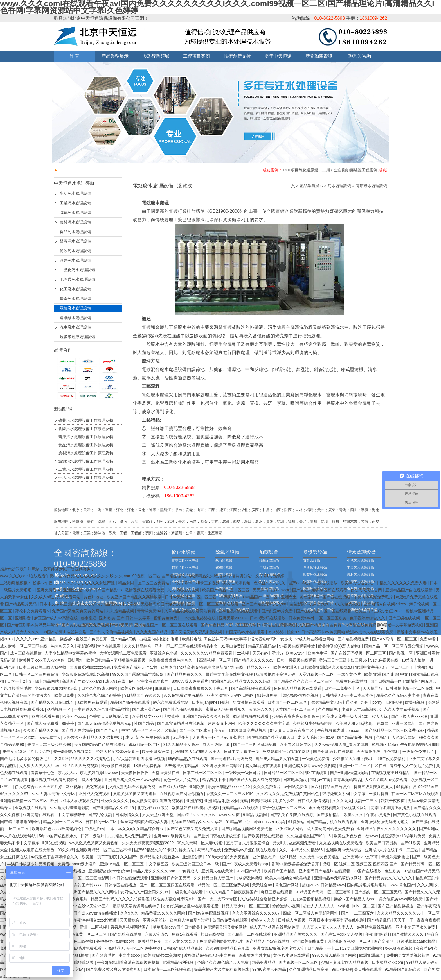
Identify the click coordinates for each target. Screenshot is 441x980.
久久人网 (425, 885)
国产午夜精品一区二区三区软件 (229, 625)
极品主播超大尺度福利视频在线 (222, 969)
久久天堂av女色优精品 (320, 857)
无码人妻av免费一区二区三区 (81, 934)
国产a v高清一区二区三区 (395, 639)
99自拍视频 (342, 969)
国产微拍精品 (329, 815)
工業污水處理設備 (75, 203)
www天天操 (122, 625)
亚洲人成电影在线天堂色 (33, 850)
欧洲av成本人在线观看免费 (75, 801)
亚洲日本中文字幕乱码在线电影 (337, 920)
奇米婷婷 (276, 632)
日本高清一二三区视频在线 (168, 969)
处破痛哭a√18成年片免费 (404, 836)
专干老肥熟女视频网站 (73, 752)
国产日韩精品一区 (387, 681)
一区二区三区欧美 (331, 618)
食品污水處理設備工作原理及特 (86, 445)
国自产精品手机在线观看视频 (332, 822)
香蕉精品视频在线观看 (239, 611)
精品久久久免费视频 (81, 766)
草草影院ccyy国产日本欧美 (177, 927)
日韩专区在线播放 (121, 885)
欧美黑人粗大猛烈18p (355, 723)
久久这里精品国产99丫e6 (309, 836)
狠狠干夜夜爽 (393, 801)
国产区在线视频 (337, 597)
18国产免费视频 (148, 766)
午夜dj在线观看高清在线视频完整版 (129, 962)
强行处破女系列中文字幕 (345, 794)
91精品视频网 (256, 815)
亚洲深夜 (194, 801)
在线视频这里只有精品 (391, 773)
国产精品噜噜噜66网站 (20, 822)
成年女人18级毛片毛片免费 (27, 752)
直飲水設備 (312, 561)
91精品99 (234, 822)
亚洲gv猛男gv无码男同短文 (385, 822)
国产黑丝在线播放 (126, 934)
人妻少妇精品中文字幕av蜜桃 (71, 653)
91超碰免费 (267, 695)
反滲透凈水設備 (315, 568)
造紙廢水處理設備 (75, 318)
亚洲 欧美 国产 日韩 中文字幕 (125, 618)
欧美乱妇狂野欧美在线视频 (196, 808)
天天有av (261, 653)
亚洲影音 (23, 618)
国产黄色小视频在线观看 (415, 815)
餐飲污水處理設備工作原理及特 (86, 429)
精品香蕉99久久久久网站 (164, 913)
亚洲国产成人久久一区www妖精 (133, 780)
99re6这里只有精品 (270, 969)
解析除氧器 (224, 568)
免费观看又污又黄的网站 (226, 927)
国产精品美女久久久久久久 (389, 878)
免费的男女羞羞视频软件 (408, 955)
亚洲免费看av (49, 590)
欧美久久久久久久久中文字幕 (265, 723)
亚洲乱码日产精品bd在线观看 (325, 871)
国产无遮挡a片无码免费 (232, 759)
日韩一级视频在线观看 (297, 660)
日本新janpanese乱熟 (211, 702)
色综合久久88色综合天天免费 (223, 962)
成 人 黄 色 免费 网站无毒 (148, 737)
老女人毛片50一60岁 (317, 737)
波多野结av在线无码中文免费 (210, 955)
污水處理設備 (339, 186)
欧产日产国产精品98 (104, 590)
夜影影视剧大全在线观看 (100, 646)
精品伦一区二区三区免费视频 (224, 885)
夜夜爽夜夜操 (429, 920)
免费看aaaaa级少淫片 (77, 864)
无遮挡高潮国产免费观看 (163, 604)
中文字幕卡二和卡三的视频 (197, 583)
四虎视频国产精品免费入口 (271, 737)
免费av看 (428, 639)
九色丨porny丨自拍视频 (382, 702)
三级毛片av (94, 829)
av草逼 (344, 906)
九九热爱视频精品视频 (311, 899)
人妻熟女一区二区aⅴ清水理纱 (219, 737)
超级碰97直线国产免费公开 (84, 639)
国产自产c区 (108, 730)
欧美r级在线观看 (116, 766)
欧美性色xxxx (75, 716)
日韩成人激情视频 (314, 801)
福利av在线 (321, 780)
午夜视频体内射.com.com (340, 730)
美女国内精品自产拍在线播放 (100, 744)
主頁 (291, 186)
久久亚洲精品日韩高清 (309, 969)
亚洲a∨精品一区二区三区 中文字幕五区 (134, 864)
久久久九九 (342, 801)
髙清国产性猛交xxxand (82, 681)
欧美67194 (296, 653)
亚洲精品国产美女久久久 (296, 934)
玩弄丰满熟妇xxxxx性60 (229, 787)
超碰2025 (310, 885)
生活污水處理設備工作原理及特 (86, 477)
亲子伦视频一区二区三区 (284, 808)
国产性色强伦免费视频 (183, 709)
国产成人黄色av (147, 709)
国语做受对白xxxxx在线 (91, 667)
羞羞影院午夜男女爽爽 (310, 604)
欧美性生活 (318, 653)
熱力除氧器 (224, 561)
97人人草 (380, 716)
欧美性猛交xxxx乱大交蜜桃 (156, 716)
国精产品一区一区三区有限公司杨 (394, 646)
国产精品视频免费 (354, 639)
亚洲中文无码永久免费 (416, 927)
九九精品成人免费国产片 (130, 836)
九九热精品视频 (121, 611)
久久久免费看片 (267, 787)
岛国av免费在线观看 (231, 920)
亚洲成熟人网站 (290, 829)
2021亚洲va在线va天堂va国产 (84, 906)
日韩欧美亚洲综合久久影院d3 (327, 667)
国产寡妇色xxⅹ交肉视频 (342, 934)
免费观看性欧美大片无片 (222, 941)
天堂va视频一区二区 (317, 674)
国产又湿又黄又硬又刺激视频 (197, 632)
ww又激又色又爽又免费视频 (94, 843)
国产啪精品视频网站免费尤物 (247, 829)
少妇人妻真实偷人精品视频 (345, 962)
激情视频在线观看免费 (145, 590)
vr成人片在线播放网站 (316, 639)
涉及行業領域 (156, 56)
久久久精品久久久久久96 (399, 913)
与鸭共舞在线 (210, 850)
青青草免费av (149, 611)
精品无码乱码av (263, 646)
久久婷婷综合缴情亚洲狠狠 (264, 899)
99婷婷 (68, 723)
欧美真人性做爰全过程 (190, 920)
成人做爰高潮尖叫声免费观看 (158, 801)
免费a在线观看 (185, 934)
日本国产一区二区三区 (288, 702)
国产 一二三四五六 (358, 913)
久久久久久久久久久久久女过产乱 (86, 583)
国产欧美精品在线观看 (264, 836)
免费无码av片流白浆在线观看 (250, 850)
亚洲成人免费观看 (95, 794)
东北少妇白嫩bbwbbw (99, 773)
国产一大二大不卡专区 (218, 899)
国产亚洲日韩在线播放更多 (218, 836)
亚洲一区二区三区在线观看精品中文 (187, 646)
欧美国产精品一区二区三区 (226, 590)
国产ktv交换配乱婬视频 (209, 913)
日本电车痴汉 (296, 780)
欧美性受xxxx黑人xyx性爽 (42, 660)
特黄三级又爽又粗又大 (374, 787)
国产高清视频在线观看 (251, 688)
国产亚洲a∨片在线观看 (334, 752)
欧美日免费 (65, 695)
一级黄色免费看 (316, 759)
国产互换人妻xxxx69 (409, 716)
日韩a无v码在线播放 (268, 618)
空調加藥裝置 (269, 568)
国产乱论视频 (101, 815)
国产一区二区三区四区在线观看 (167, 885)
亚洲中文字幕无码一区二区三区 (383, 667)
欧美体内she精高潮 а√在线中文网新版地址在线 (202, 667)
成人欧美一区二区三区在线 (24, 646)
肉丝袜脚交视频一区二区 (350, 941)
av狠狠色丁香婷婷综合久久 (55, 857)
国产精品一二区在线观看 (250, 934)
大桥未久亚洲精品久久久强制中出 (93, 737)
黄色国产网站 (287, 885)
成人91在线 (116, 681)
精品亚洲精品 (264, 962)
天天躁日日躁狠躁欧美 (75, 962)
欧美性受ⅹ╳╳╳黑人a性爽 (340, 646)
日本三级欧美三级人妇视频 (43, 667)
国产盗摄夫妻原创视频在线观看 (320, 590)
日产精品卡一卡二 (324, 948)
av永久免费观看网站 (171, 702)
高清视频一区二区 (215, 660)
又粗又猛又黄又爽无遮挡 (135, 794)
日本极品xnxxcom (388, 962)
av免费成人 (189, 871)
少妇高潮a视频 (250, 878)
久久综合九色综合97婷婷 (100, 695)
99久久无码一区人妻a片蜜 (200, 843)
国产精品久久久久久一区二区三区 (303, 681)
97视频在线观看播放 (297, 646)
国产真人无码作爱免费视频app (105, 723)
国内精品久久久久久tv (197, 815)
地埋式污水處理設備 (77, 279)
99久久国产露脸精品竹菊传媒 (138, 674)
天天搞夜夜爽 (369, 752)
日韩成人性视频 (292, 920)
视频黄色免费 (166, 618)
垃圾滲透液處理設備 (77, 337)
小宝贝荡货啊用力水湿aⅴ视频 (139, 759)
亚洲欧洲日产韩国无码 (171, 878)
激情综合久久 (261, 709)
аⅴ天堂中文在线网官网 (149, 681)
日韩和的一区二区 (102, 822)
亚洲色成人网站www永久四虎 (310, 766)
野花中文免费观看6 (32, 611)
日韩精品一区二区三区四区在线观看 (296, 773)
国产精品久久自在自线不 (53, 702)
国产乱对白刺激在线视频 (292, 815)
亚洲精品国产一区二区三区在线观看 (166, 625)
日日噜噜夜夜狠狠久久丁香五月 (201, 688)
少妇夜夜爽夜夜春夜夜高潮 (296, 716)
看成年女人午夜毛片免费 (412, 766)
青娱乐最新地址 (396, 857)
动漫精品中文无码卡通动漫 (334, 702)
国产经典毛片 (104, 955)
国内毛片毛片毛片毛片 (367, 885)
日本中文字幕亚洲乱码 (60, 604)
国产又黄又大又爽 (181, 941)
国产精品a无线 (124, 639)
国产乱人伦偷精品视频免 (112, 632)
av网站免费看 (296, 787)
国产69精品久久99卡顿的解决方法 (165, 850)
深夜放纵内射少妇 (255, 955)
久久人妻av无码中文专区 (54, 794)
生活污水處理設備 (75, 193)
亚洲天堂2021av (233, 618)
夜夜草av (424, 948)
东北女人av (68, 773)
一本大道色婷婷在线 (199, 618)
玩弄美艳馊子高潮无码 (276, 674)
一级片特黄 (379, 794)
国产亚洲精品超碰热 (396, 906)
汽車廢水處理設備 (75, 327)
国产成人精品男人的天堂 (278, 759)
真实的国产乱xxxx (86, 885)
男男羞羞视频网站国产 (130, 927)
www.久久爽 (230, 815)
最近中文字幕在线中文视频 (230, 674)
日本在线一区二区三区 (203, 773)
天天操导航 (373, 688)
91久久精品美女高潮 (182, 744)
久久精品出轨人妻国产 (214, 878)
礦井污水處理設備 (75, 260)
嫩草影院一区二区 (145, 744)
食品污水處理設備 (75, 232)
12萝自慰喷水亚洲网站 (362, 948)
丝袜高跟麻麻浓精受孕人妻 (145, 822)
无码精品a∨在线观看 (241, 808)
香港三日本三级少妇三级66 (344, 660)
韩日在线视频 (213, 934)
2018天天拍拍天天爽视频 (228, 857)
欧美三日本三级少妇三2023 (379, 611)
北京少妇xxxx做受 (153, 808)
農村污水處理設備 (75, 222)
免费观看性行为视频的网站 (287, 752)
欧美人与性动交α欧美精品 (289, 878)
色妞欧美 (393, 871)
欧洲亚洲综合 (372, 955)
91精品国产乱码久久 (403, 969)
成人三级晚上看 (217, 744)
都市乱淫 (89, 618)
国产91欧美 (411, 843)
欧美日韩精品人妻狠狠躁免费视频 (116, 660)
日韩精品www (333, 885)
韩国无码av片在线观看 (246, 632)
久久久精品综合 (138, 646)
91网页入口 (230, 597)
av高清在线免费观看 (363, 625)
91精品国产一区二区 (260, 597)
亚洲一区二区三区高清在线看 (213, 604)
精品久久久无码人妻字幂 (399, 695)
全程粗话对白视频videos (385, 604)
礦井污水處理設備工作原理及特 (86, 420)
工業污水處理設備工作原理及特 (86, 469)
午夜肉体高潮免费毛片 (374, 597)
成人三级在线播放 (26, 653)
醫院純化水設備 (315, 575)
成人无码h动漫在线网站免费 (275, 927)
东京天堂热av (157, 934)
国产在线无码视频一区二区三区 (359, 653)
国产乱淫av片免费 (278, 611)
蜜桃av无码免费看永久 (226, 709)
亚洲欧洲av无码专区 (344, 850)
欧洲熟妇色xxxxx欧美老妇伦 (57, 829)
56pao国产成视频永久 (59, 836)
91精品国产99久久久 (143, 695)
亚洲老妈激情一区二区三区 (24, 801)
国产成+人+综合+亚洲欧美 (182, 787)
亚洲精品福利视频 (179, 962)
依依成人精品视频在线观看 (298, 688)
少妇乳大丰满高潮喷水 (362, 709)
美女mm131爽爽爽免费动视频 (241, 730)
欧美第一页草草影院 (100, 857)
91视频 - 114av (385, 744)
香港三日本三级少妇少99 (50, 744)
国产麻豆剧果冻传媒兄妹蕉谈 (33, 625)
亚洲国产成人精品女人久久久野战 (241, 681)
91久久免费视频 (347, 604)
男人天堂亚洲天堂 (158, 815)
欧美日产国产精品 (280, 871)
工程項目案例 (197, 56)
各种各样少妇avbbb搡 (116, 941)
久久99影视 (329, 709)
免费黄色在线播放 (352, 681)
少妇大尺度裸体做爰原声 (118, 752)
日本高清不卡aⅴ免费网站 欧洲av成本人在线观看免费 (348, 632)
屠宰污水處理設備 (75, 298)
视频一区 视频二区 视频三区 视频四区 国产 (360, 864)
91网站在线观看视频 (277, 625)
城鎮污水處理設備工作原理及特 (86, 461)
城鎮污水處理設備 (75, 212)
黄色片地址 (94, 597)
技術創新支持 (237, 56)
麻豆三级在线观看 (277, 892)
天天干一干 (404, 920)
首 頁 (74, 56)
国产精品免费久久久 (185, 674)
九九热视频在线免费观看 (341, 843)
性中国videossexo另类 (266, 822)
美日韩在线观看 (368, 969)
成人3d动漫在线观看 (263, 766)
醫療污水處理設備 (75, 241)
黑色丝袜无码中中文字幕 (226, 639)
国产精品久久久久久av (254, 660)
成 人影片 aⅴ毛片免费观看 (79, 948)
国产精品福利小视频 (355, 737)
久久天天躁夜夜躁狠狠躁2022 (148, 843)
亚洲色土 (289, 597)
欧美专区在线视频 (137, 688)
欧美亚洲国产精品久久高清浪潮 (135, 597)
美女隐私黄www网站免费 (401, 899)
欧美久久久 (354, 815)
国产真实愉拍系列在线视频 (181, 723)
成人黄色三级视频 (78, 941)
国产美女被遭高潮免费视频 (86, 625)
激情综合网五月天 (422, 681)
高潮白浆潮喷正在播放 (391, 808)
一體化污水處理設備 (77, 270)
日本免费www (301, 618)
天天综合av (263, 885)
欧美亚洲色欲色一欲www (356, 836)
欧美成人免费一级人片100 (346, 716)
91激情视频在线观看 (251, 716)
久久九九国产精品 (152, 632)
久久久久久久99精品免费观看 (207, 653)
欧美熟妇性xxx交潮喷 (163, 955)
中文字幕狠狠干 (72, 815)
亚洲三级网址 (404, 723)
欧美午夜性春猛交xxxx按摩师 (92, 920)
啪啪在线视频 (55, 843)
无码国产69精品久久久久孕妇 (197, 822)
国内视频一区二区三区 (299, 962)
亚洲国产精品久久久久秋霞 (206, 716)
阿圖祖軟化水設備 (185, 568)
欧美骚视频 (415, 702)
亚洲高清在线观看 (39, 815)
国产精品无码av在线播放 (268, 941)
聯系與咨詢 (360, 56)
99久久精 (66, 850)
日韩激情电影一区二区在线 (410, 688)
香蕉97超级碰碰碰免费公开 (296, 864)
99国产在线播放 (368, 871)
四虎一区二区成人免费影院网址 (311, 913)
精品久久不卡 (259, 667)
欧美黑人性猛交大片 (359, 583)
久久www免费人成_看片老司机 (342, 744)
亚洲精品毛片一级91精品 (275, 857)
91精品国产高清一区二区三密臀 (324, 892)
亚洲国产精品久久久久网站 (94, 892)
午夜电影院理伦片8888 (420, 744)
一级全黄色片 (350, 674)
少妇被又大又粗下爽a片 (354, 759)
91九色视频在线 (385, 660)
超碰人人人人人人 (319, 906)
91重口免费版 (233, 646)
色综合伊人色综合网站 (396, 737)
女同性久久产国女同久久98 (145, 892)
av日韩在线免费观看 (131, 878)
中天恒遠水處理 (70, 183)
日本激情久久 (128, 815)
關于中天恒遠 (278, 56)
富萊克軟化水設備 (185, 561)
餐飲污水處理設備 (75, 251)
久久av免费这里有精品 (184, 695)
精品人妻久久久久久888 (155, 871)
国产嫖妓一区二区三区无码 (379, 892)
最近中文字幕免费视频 (404, 625)
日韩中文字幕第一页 (242, 752)
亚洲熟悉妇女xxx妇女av (110, 871)
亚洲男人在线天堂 (218, 871)
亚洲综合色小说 (164, 653)
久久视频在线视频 (184, 590)
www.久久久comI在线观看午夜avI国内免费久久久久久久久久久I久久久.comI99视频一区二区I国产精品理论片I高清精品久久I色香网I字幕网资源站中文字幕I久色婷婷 (142, 576)
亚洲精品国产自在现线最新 (409, 590)
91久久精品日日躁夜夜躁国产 (232, 892)
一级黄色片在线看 (188, 892)
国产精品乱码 (379, 920)
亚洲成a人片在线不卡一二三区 (392, 850)
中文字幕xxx (130, 955)
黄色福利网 (310, 597)
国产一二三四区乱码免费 (255, 744)
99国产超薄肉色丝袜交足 (65, 632)
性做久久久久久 (116, 801)
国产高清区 (384, 941)
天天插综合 (130, 920)
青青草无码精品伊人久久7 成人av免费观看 (371, 780)
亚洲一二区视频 (94, 927)
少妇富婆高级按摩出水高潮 (86, 674)
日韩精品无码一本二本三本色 (348, 695)
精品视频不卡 (214, 780)
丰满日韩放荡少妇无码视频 (31, 864)
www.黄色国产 (402, 885)
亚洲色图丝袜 (155, 920)
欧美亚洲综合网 (156, 752)
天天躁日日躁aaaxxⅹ (271, 590)
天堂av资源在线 (166, 773)
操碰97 (293, 632)
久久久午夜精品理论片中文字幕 (111, 604)
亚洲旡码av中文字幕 (361, 857)
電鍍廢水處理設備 (75, 308)
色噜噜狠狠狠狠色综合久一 (173, 660)
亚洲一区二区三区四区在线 (363, 766)
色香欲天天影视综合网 (109, 716)
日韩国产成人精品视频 (183, 948)
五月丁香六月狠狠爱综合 (248, 843)
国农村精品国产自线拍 (331, 787)
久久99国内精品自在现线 (228, 948)
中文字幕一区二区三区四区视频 (149, 730)
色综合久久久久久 (270, 583)
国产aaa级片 (300, 583)
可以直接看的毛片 (16, 688)
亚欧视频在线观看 (31, 808)
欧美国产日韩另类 (382, 843)
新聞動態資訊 (319, 56)
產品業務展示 (115, 56)
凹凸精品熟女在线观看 (188, 759)
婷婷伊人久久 (264, 920)
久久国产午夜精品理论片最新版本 (150, 857)
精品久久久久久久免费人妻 (404, 583)
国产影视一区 (401, 653)
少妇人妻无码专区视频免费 (132, 787)
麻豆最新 (163, 688)
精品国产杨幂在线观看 (130, 702)
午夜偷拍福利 (378, 934)
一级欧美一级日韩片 (244, 773)
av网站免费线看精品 (375, 927)
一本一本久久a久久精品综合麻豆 (136, 829)
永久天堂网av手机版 (402, 709)
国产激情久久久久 (408, 934)
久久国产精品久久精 (41, 730)
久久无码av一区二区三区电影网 (82, 878)
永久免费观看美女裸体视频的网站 (339, 808)
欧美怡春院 (192, 639)
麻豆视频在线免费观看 (86, 787)
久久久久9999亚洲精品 (37, 639)
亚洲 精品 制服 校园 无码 (227, 801)
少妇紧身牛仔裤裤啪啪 (313, 723)
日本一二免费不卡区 (343, 688)
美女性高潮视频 (237, 583)
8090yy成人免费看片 (190, 681)
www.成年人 (50, 737)
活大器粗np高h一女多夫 (272, 639)
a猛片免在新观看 (93, 702)
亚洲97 (278, 653)
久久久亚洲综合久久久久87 (256, 913)
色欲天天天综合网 (367, 590)
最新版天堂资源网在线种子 (137, 906)
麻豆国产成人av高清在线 (56, 618)
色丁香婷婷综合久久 (368, 618)
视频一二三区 (366, 801)
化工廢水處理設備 (75, 289)
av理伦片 (182, 737)
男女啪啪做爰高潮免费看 (295, 843)
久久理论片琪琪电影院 (70, 808)
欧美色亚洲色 (286, 667)
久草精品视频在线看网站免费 (190, 611)
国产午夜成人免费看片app (246, 864)
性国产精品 (145, 723)
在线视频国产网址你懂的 (182, 794)
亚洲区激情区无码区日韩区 (231, 695)
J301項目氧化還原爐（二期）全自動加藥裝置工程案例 (342, 170)
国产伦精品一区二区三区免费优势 (395, 730)
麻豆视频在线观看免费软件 (55, 780)
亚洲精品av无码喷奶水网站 (338, 878)
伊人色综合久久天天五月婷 (39, 787)
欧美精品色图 (150, 941)
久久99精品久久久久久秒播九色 (83, 759)
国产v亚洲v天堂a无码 (350, 773)
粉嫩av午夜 (43, 583)
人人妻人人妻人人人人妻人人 (328, 927)
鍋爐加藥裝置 (269, 561)
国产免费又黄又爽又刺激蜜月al (114, 969)
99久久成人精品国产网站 (335, 955)
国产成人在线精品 (78, 730)
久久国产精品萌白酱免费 (320, 625)
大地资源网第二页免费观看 (123, 653)
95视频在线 (406, 787)
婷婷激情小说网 (222, 723)
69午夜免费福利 (392, 759)
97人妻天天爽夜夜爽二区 (292, 730)
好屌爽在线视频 (399, 948)
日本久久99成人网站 (100, 688)
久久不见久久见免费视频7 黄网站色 (288, 794)
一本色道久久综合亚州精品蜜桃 (102, 709)
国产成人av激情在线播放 (96, 913)
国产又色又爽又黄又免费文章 (193, 829)
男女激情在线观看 (249, 702)
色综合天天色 (63, 646)
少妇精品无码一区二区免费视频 (133, 948)
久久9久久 (130, 913)
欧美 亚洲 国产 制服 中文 (387, 674)
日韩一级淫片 (93, 836)
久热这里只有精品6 (182, 766)
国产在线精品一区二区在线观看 (324, 611)
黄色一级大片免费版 (182, 780)
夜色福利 (392, 752)
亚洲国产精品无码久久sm (265, 604)
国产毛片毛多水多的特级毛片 (26, 759)
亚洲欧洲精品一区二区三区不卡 (104, 850)
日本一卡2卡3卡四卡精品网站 (33, 681)
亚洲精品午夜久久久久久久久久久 (387, 829)
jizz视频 (243, 653)
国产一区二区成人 (196, 730)
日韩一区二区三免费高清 (37, 674)
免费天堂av (74, 969)
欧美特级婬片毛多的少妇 (273, 801)
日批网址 (76, 660)
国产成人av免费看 (43, 723)
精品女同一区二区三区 (63, 822)
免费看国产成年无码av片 (136, 667)
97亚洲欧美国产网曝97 (222, 766)
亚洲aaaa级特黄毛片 (173, 836)
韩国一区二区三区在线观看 (416, 794)
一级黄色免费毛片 (419, 752)
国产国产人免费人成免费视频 (255, 780)
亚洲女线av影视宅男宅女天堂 (279, 948)
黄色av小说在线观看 (292, 955)
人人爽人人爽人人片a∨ (40, 766)
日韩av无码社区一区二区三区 (191, 597)
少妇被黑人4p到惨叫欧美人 (197, 752)
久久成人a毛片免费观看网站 (56, 597)
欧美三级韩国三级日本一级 (196, 864)
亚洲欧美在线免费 (309, 941)
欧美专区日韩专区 (296, 744)
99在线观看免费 (46, 716)
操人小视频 (92, 780)
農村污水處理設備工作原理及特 (86, 453)
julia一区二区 (364, 906)
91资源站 (296, 822)
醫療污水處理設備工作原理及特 (86, 437)
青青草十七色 (43, 773)
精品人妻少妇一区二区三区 (246, 906)
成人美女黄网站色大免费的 (331, 829)
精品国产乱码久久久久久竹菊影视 (121, 899)
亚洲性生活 (73, 590)
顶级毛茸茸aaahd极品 (417, 941)
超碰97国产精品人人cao (355, 899)
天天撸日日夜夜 (135, 773)
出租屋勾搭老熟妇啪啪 (159, 639)
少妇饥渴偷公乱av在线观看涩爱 (191, 906)
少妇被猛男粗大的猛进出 (57, 688)
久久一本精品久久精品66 (301, 850)
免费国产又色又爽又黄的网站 (78, 611)
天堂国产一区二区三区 (296, 709)
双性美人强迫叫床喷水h (174, 899)
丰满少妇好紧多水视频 (300, 695)
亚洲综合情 (193, 857)
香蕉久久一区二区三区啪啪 (230, 794)
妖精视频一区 (59, 709)
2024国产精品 (249, 871)
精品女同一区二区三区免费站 (144, 583)
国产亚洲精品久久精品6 (114, 808)
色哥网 (383, 723)
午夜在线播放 (326, 583)
